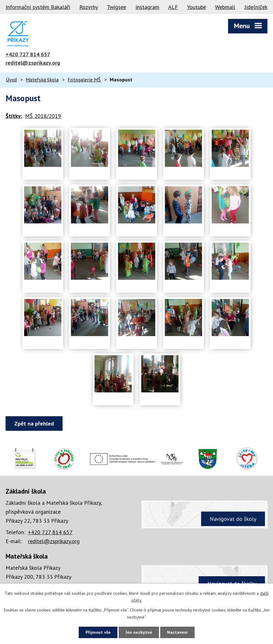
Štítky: (14, 116)
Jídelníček (256, 7)
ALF (173, 7)
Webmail (225, 7)
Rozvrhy (89, 7)
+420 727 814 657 (28, 54)
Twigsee (117, 7)
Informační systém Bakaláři (38, 7)
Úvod (11, 80)
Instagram (147, 7)
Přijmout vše (98, 632)
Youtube (197, 7)
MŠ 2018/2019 (43, 116)
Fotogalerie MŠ (84, 80)
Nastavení (177, 632)
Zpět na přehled (34, 424)
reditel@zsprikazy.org (33, 63)
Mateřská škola (42, 80)
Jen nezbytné (139, 632)
